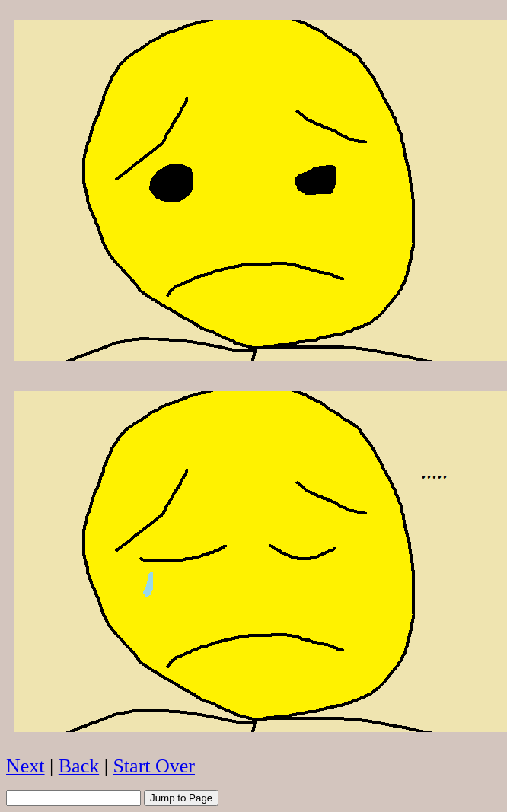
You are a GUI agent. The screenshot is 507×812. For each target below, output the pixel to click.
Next (26, 766)
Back (79, 766)
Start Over (154, 766)
